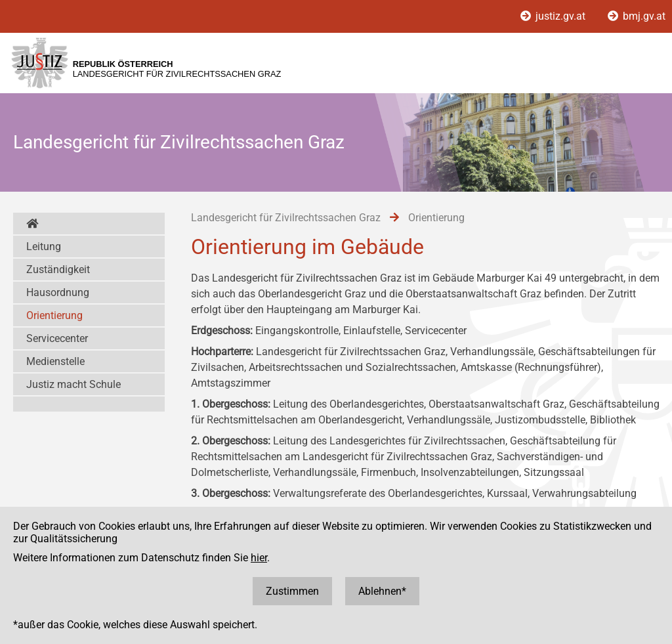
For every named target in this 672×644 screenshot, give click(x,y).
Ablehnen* (382, 591)
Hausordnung (58, 292)
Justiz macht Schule (73, 384)
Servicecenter (57, 338)
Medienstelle (55, 361)
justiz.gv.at (554, 16)
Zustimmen (292, 591)
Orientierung (54, 315)
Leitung (44, 247)
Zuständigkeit (58, 269)
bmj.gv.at (637, 16)
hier (259, 558)
